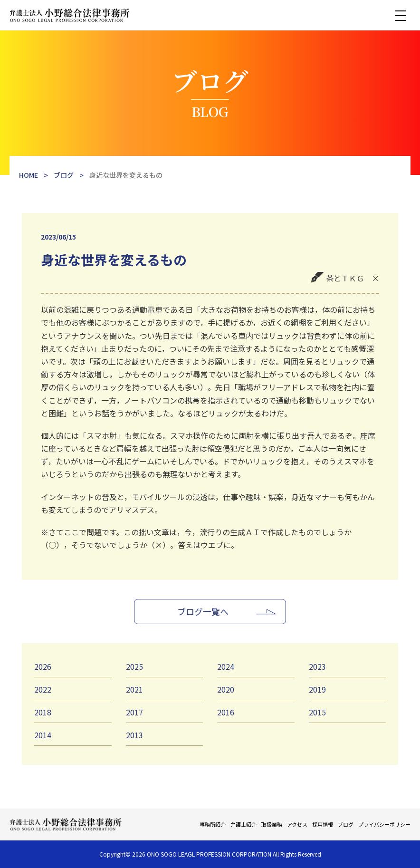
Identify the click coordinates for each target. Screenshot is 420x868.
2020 (226, 689)
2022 (43, 689)
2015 (317, 712)
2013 (134, 735)
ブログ (346, 824)
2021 (134, 689)
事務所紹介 (213, 824)
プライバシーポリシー (384, 824)
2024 (226, 666)
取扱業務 (272, 824)
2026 (43, 666)
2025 (134, 666)
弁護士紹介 (243, 824)
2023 (317, 666)
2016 (226, 712)
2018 (43, 712)
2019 (317, 689)
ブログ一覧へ (203, 611)
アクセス (297, 824)
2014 (43, 735)
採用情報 (323, 824)
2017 (134, 712)
